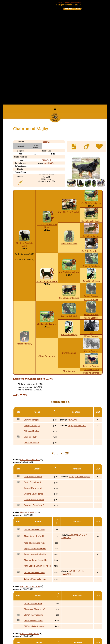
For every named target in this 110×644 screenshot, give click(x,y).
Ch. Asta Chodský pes (91, 149)
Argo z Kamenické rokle (35, 441)
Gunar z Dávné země (33, 392)
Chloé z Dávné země (33, 519)
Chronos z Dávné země (34, 507)
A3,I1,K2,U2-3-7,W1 (72, 622)
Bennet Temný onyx (33, 622)
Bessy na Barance (91, 265)
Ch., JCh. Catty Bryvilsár (47, 180)
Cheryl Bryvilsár (28, 562)
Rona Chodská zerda (30, 532)
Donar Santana (69, 251)
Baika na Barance (91, 271)
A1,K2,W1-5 (46, 58)
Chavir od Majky (31, 318)
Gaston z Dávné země (34, 398)
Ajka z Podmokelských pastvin (38, 555)
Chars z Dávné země (33, 502)
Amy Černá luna (28, 597)
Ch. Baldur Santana (91, 134)
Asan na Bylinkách (91, 164)
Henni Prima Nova (69, 142)
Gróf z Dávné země (33, 381)
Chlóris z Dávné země (34, 525)
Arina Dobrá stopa (91, 179)
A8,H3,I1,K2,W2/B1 (77, 324)
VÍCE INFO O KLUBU (72, 9)
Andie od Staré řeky (33, 590)
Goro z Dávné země (33, 386)
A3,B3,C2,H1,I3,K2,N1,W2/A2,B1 (70, 617)
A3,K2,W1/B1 (50, 61)
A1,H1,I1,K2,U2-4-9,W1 (79, 375)
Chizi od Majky (31, 335)
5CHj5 (25, 144)
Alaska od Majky (24, 242)
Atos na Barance (91, 268)
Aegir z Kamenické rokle (35, 447)
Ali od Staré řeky (32, 585)
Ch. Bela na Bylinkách (91, 119)
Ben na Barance (91, 195)
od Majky (46, 40)
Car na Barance (91, 249)
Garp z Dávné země (33, 375)
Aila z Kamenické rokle (34, 471)
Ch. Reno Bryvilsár (24, 142)
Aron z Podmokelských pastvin (38, 549)
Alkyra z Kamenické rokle (35, 458)
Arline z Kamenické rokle (35, 478)
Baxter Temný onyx (33, 615)
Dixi (91, 231)
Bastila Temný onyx (33, 628)
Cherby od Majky (32, 324)
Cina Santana (69, 269)
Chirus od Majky (31, 329)
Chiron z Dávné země (34, 513)
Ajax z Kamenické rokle (34, 434)
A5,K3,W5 (72, 318)
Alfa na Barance (91, 234)
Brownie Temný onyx (33, 634)
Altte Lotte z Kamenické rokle (37, 464)
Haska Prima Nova (29, 411)
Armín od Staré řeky (33, 579)
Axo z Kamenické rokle (34, 428)
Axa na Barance (91, 198)
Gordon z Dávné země (34, 404)
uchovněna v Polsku (65, 634)
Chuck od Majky (31, 341)
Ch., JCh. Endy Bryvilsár (69, 110)
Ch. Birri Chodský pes (91, 102)
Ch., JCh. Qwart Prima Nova (47, 124)
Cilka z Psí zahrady (47, 254)
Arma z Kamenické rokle (35, 453)
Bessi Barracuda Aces (30, 358)
